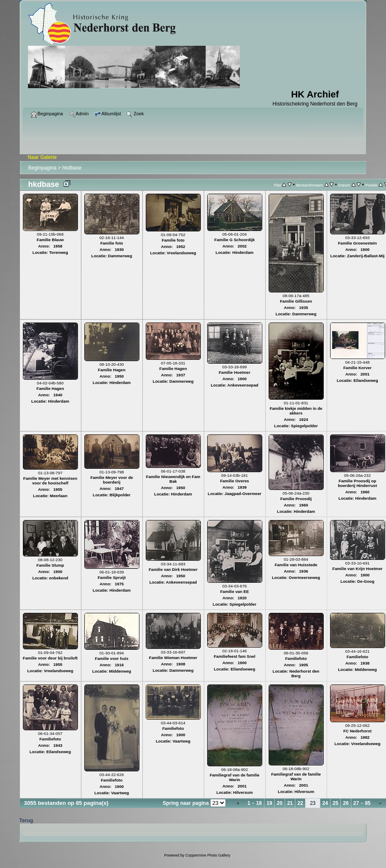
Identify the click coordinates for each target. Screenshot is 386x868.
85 (368, 803)
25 (335, 803)
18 (259, 803)
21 (290, 803)
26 (346, 803)
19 (269, 803)
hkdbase (72, 168)
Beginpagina (43, 168)
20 (279, 803)
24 (325, 803)
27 (356, 803)
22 (300, 803)
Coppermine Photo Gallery (208, 855)
